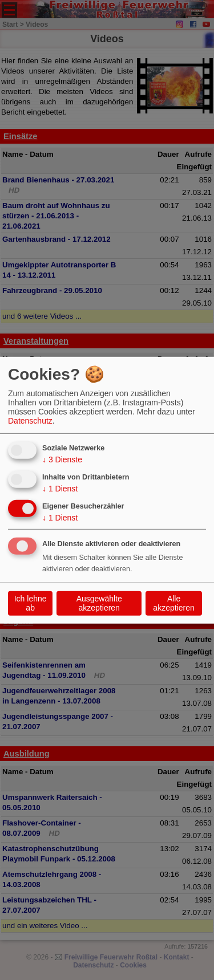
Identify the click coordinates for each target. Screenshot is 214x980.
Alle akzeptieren (173, 603)
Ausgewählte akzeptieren (99, 603)
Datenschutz (30, 421)
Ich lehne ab (31, 603)
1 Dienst (60, 489)
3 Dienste (62, 459)
